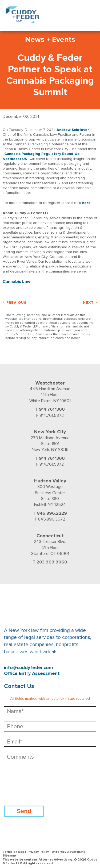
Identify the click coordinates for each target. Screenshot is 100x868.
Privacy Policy (38, 852)
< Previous (15, 303)
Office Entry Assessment (32, 673)
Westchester (50, 383)
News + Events (50, 39)
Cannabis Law (16, 282)
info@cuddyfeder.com (29, 668)
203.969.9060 (52, 562)
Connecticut (50, 536)
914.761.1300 (52, 409)
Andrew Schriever (73, 130)
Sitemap (9, 856)
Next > (90, 303)
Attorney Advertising (69, 852)
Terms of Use (13, 852)
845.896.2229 (52, 513)
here (86, 203)
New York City (50, 432)
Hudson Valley (50, 481)
